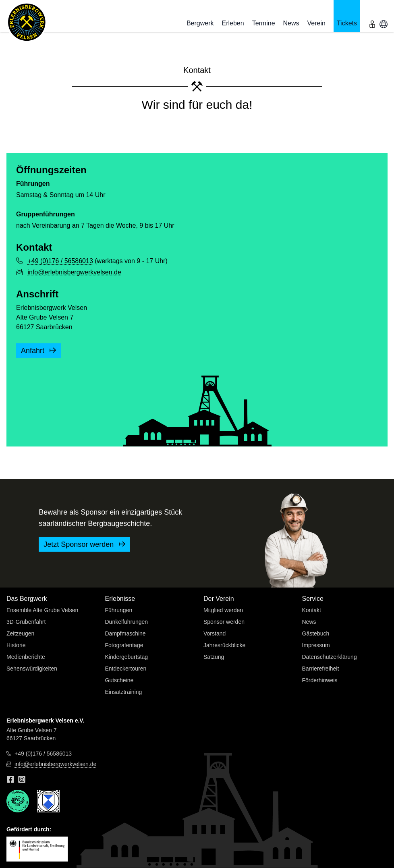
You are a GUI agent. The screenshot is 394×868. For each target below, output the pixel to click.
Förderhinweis (320, 680)
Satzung (214, 657)
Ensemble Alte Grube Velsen (42, 610)
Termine (264, 23)
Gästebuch (316, 633)
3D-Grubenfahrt (26, 622)
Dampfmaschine (125, 633)
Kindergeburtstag (127, 657)
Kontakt (312, 610)
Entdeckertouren (126, 669)
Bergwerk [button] (200, 23)
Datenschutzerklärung (330, 657)
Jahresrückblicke (224, 645)
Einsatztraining (124, 692)
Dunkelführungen (127, 622)
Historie (16, 645)
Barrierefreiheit (321, 669)
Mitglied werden (223, 610)
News (291, 23)
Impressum (316, 645)
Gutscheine (119, 680)
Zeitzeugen (20, 633)
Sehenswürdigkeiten (32, 669)
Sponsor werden (224, 622)
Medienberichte (26, 657)
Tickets (347, 23)
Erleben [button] (233, 23)
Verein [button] (316, 23)
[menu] (372, 16)
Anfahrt (38, 351)
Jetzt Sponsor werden (84, 544)
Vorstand (215, 633)
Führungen (119, 610)
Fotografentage (124, 645)
